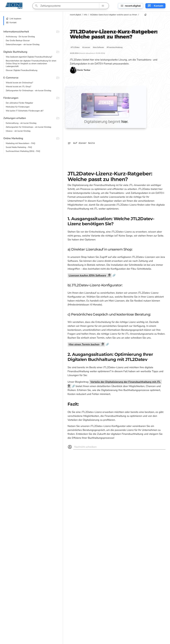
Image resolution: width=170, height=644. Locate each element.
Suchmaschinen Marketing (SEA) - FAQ (23, 151)
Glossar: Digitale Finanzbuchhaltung (22, 70)
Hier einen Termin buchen (84, 344)
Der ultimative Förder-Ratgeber (19, 103)
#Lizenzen (86, 47)
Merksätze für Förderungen (18, 107)
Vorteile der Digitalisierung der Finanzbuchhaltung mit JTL (125, 382)
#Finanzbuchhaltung (115, 47)
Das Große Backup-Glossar (18, 41)
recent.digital (75, 15)
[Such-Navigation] (103, 6)
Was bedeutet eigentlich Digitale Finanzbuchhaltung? (29, 57)
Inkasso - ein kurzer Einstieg (18, 131)
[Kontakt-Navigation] (155, 6)
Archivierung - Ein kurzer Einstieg (20, 37)
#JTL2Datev (75, 47)
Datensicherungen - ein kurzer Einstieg (23, 44)
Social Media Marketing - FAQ (19, 147)
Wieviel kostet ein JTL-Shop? (18, 87)
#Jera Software (98, 47)
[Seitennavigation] (131, 6)
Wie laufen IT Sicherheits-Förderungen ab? (25, 111)
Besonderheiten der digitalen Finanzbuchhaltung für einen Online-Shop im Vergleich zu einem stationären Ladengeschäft (31, 64)
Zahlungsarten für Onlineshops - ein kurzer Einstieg (28, 91)
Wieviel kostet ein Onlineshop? (19, 83)
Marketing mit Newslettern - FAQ (20, 143)
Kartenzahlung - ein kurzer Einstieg (21, 123)
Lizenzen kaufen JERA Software (87, 275)
